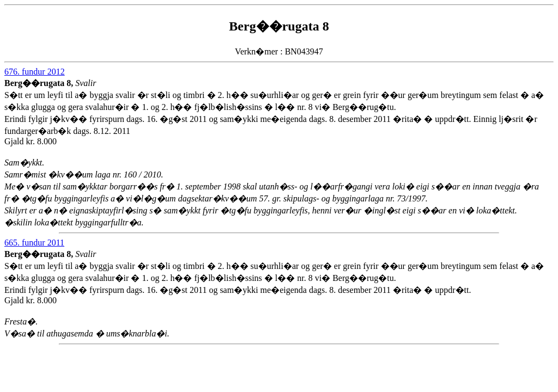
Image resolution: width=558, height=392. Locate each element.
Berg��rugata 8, (40, 83)
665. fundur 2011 (34, 243)
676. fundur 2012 (35, 72)
